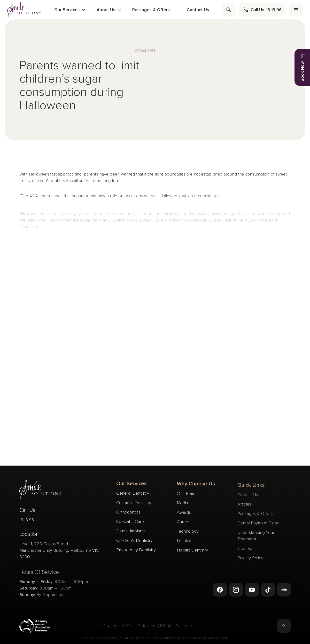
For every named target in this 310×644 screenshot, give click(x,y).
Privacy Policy (174, 639)
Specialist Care (130, 522)
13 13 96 (27, 521)
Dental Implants (131, 532)
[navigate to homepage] (24, 10)
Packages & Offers (151, 10)
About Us (106, 10)
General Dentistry (133, 494)
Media (182, 506)
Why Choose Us (196, 487)
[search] (229, 10)
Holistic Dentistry (192, 553)
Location (185, 544)
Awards (184, 515)
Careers (184, 525)
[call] (262, 10)
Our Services (67, 10)
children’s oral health (51, 182)
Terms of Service (205, 639)
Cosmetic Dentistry (134, 503)
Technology (188, 534)
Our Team (186, 497)
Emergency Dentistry (136, 551)
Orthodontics (128, 513)
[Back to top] (284, 626)
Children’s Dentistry (134, 541)
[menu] (296, 10)
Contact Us (198, 10)
